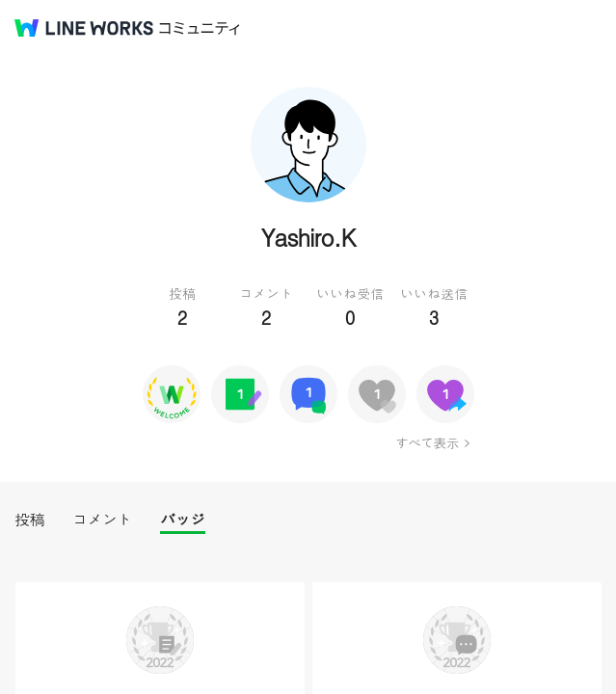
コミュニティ (200, 28)
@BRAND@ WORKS (84, 28)
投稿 (29, 519)
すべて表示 (427, 442)
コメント (102, 519)
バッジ (183, 519)
